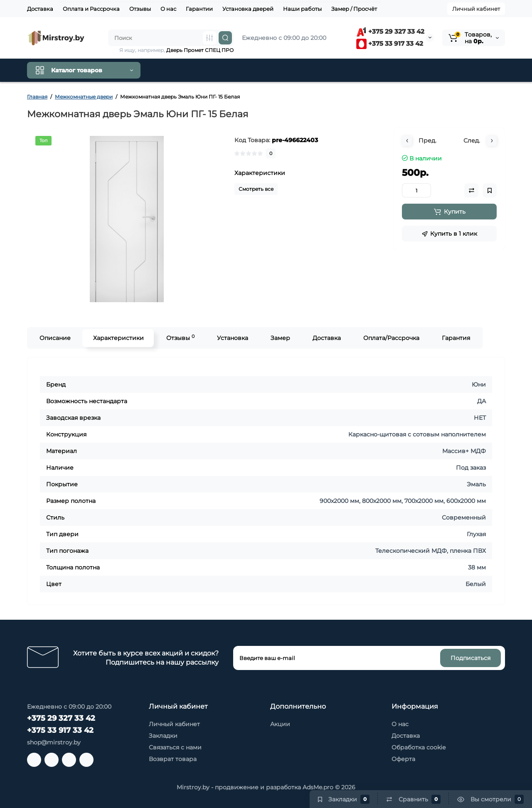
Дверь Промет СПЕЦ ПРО (200, 50)
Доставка (40, 9)
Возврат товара (173, 759)
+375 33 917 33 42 (390, 43)
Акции (280, 724)
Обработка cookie (419, 747)
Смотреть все (256, 189)
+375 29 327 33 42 (390, 31)
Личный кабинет (476, 9)
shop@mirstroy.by (54, 742)
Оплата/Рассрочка (391, 338)
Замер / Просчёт (354, 9)
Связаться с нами (175, 747)
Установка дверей (248, 9)
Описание (55, 338)
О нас (168, 9)
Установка (232, 338)
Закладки (163, 736)
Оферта (403, 759)
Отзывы (140, 9)
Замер (280, 338)
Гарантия (456, 338)
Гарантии (199, 9)
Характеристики (118, 338)
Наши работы (302, 9)
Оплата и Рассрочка (91, 9)
